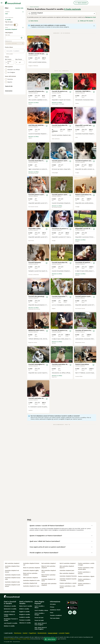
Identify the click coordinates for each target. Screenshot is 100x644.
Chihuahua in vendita (10, 606)
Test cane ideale (55, 618)
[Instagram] (74, 612)
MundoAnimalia (42, 633)
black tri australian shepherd (32, 568)
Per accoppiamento (12, 25)
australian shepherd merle (13, 575)
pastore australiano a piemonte (84, 584)
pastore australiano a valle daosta (67, 587)
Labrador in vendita (9, 612)
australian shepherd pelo (67, 571)
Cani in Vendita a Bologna (39, 614)
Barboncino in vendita (10, 609)
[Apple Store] (72, 607)
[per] (20, 104)
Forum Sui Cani (39, 618)
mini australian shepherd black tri (67, 567)
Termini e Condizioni (56, 615)
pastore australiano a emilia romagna (86, 564)
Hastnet (25, 633)
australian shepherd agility (31, 571)
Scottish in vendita (25, 617)
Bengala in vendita (25, 614)
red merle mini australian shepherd (49, 584)
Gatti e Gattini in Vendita (26, 603)
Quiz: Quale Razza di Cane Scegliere (41, 624)
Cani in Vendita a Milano (39, 607)
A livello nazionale (72, 9)
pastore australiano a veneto (68, 583)
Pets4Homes (18, 633)
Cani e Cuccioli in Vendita (10, 603)
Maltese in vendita (9, 626)
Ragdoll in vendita (24, 612)
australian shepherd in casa (31, 586)
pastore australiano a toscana (84, 573)
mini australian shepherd (12, 563)
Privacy (52, 607)
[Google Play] (72, 603)
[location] (15, 79)
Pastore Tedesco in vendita (9, 615)
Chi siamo (53, 604)
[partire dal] (10, 104)
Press (52, 613)
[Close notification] (94, 26)
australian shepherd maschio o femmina (68, 580)
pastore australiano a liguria (86, 576)
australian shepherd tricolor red (31, 564)
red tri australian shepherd (68, 563)
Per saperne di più (91, 17)
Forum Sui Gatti (39, 620)
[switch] (16, 31)
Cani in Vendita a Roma (41, 610)
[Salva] (47, 54)
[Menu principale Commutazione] (2, 3)
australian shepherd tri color (31, 580)
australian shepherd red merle (48, 580)
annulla (21, 34)
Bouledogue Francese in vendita (11, 620)
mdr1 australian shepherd (30, 578)
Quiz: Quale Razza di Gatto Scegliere (41, 628)
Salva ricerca (33, 21)
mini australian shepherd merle (49, 571)
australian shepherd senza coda (13, 578)
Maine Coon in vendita (26, 606)
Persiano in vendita (25, 620)
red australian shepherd (49, 563)
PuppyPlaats (32, 633)
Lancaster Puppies (64, 633)
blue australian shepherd (67, 573)
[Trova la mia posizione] (22, 79)
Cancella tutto (19, 8)
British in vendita (24, 609)
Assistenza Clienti (55, 610)
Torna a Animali (10, 11)
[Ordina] (86, 21)
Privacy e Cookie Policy (23, 639)
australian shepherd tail (30, 583)
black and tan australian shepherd (30, 574)
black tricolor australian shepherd (48, 576)
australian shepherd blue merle (12, 567)
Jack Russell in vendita (11, 623)
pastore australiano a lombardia (84, 580)
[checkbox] (6, 42)
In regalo (18, 21)
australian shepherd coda (12, 582)
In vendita (9, 21)
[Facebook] (70, 612)
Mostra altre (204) (19, 71)
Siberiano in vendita (25, 623)
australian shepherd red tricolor (12, 571)
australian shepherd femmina (68, 576)
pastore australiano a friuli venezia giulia (86, 568)
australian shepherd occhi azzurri (12, 586)
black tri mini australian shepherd (48, 567)
